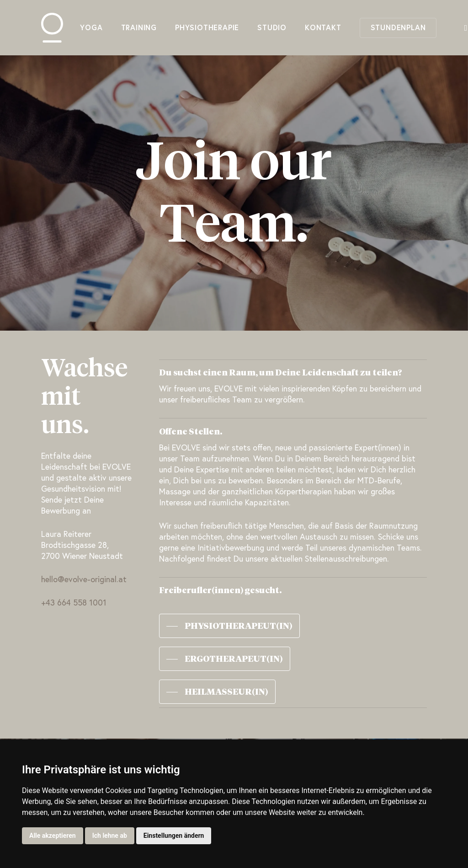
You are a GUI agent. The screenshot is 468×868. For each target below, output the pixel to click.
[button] (229, 626)
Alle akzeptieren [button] (53, 836)
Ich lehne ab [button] (110, 836)
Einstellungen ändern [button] (174, 836)
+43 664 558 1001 (74, 603)
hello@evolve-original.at (84, 580)
